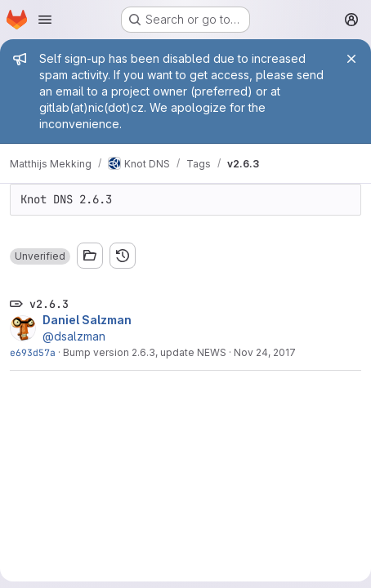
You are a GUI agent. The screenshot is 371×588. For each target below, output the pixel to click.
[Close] (351, 59)
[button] (40, 256)
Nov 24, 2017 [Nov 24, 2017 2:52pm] (265, 352)
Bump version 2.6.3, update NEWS (145, 352)
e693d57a (33, 352)
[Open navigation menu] (45, 20)
